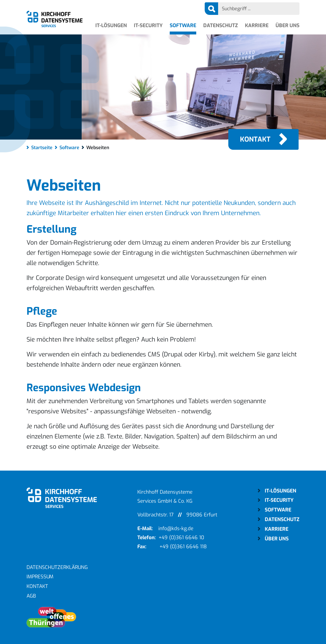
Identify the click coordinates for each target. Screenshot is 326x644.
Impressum (40, 577)
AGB (31, 596)
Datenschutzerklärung (57, 567)
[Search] (259, 9)
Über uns (288, 26)
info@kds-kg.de (176, 529)
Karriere (257, 26)
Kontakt (255, 139)
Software (183, 26)
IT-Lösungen (111, 26)
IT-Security (148, 26)
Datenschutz (221, 26)
